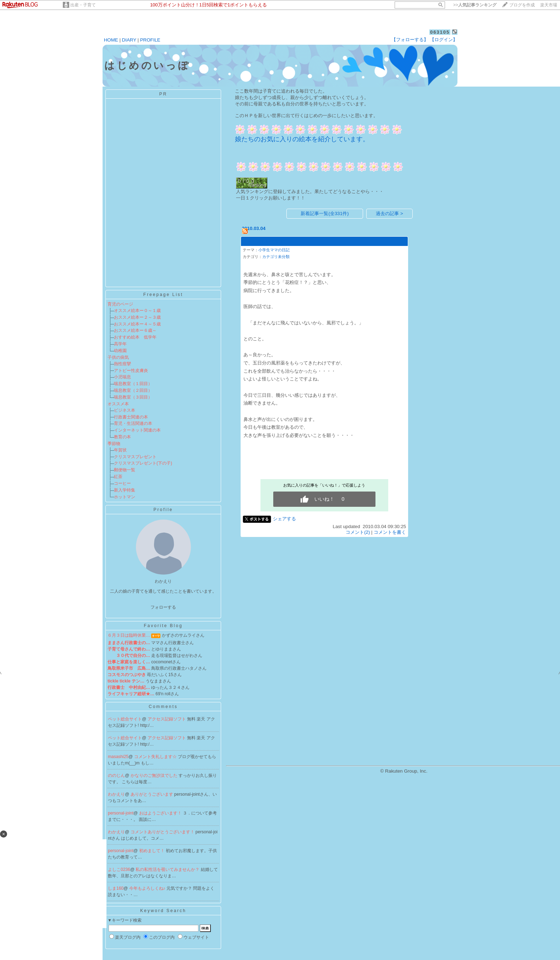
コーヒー (122, 483)
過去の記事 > (389, 213)
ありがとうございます (152, 794)
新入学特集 (125, 490)
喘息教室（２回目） (133, 390)
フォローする (163, 607)
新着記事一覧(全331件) (325, 213)
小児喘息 (122, 377)
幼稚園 (120, 351)
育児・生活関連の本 (133, 423)
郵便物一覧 (125, 470)
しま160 (116, 888)
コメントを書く (390, 532)
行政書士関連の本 (131, 417)
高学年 (120, 344)
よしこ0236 (119, 870)
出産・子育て (83, 5)
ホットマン (125, 497)
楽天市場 (549, 5)
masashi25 (118, 757)
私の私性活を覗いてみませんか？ (168, 870)
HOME (111, 40)
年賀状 (120, 450)
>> (475, 5)
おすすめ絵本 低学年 (135, 337)
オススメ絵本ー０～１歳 (137, 311)
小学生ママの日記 (274, 250)
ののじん (116, 775)
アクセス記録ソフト (167, 719)
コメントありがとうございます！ (163, 832)
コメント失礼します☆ (156, 757)
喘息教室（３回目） (133, 397)
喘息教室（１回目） (133, 384)
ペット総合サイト (125, 719)
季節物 (114, 444)
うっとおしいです (261, 242)
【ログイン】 (444, 40)
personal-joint (121, 813)
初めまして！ (152, 851)
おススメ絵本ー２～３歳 (137, 317)
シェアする (284, 519)
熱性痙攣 (122, 364)
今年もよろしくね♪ (148, 888)
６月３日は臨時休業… (129, 635)
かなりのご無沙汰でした (155, 775)
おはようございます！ (161, 813)
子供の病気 (118, 357)
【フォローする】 (410, 40)
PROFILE (150, 40)
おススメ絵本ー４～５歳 (137, 324)
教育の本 (122, 437)
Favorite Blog (163, 626)
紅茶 (118, 477)
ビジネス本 (125, 410)
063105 (440, 32)
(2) (284, 242)
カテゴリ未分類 (276, 257)
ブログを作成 (522, 5)
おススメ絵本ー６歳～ (135, 330)
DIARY (129, 40)
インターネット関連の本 (137, 430)
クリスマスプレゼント (135, 457)
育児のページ (120, 304)
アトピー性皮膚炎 (131, 371)
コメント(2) (358, 532)
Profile (163, 510)
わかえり (116, 794)
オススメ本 (118, 404)
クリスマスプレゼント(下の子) (143, 463)
